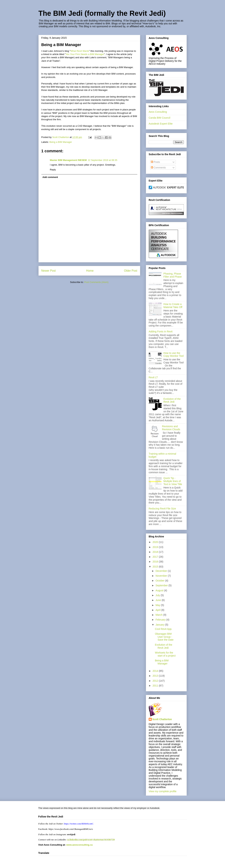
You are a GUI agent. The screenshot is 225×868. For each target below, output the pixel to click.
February (161, 620)
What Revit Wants (80, 51)
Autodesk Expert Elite (161, 124)
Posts (155, 162)
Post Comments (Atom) (96, 282)
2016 (156, 562)
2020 (156, 542)
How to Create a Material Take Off (173, 306)
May (158, 605)
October (160, 581)
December (162, 571)
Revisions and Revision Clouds (171, 428)
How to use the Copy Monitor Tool (174, 355)
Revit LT (153, 377)
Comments (158, 168)
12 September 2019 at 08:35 (102, 160)
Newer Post (49, 271)
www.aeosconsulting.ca (79, 845)
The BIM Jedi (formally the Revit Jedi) (102, 13)
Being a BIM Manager (61, 142)
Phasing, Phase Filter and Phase (173, 275)
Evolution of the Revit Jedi (172, 400)
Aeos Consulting (158, 112)
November (162, 576)
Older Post (131, 271)
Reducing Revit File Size (162, 509)
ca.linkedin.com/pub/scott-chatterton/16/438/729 (91, 840)
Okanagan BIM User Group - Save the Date (164, 637)
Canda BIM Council (160, 118)
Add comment (50, 177)
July (158, 595)
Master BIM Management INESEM (68, 160)
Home (90, 271)
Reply (53, 170)
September (162, 585)
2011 (156, 686)
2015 (156, 567)
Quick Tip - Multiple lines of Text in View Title (173, 481)
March (159, 615)
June (159, 600)
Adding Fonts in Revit (161, 332)
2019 (156, 547)
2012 (156, 681)
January (160, 625)
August (160, 590)
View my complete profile (163, 791)
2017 (156, 557)
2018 (156, 552)
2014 (156, 671)
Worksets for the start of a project (165, 654)
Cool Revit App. (164, 629)
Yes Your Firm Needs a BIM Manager (85, 54)
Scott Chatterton (162, 719)
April (158, 610)
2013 (156, 676)
